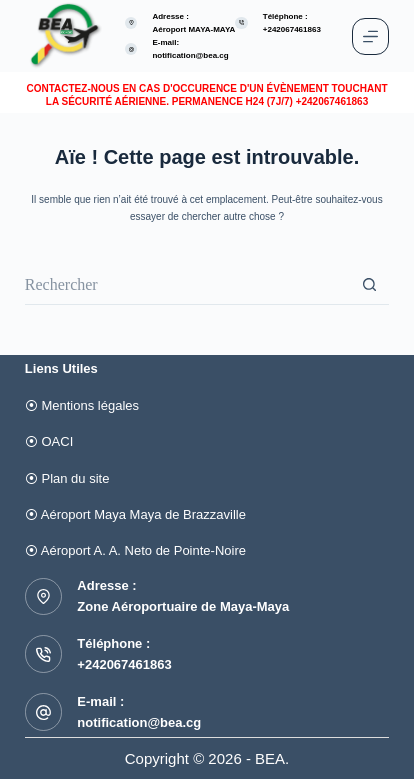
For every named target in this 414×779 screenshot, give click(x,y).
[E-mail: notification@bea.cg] (131, 49)
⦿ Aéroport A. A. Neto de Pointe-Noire (135, 550)
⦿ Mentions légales (82, 405)
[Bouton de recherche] (369, 285)
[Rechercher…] (187, 285)
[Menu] (370, 36)
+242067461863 (124, 664)
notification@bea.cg (190, 55)
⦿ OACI (49, 441)
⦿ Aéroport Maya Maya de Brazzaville (135, 514)
